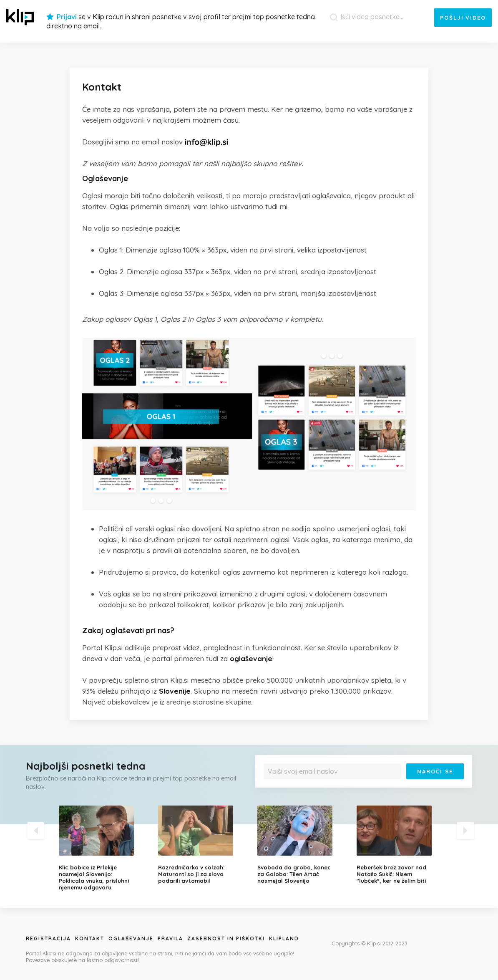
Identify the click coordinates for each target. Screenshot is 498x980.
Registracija (48, 938)
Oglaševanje (131, 938)
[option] (102, 848)
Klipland (284, 938)
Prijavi (67, 17)
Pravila (170, 938)
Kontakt (90, 938)
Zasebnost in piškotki (226, 938)
